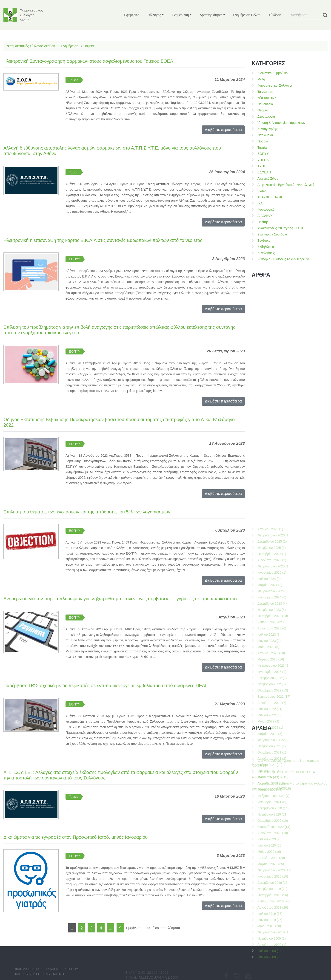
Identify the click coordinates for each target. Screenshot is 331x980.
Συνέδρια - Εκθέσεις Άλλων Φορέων (283, 259)
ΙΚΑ (260, 203)
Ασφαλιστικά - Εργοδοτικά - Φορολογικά (286, 185)
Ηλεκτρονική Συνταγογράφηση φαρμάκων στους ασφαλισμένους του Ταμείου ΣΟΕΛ (88, 61)
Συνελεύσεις (266, 253)
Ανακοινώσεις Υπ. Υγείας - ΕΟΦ (280, 228)
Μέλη (261, 79)
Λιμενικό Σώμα (268, 178)
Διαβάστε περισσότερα (223, 130)
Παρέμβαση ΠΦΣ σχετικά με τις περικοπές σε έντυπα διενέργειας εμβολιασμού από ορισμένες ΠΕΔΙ (105, 685)
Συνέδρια (264, 241)
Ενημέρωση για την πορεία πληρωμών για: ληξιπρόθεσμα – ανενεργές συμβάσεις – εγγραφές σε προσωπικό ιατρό (120, 599)
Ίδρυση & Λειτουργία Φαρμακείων (281, 123)
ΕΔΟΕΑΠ (264, 172)
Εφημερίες (132, 15)
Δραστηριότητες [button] (211, 15)
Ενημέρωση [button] (180, 15)
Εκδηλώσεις (266, 247)
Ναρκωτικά (265, 135)
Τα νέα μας (265, 92)
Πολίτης (263, 222)
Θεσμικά (263, 110)
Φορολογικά (266, 210)
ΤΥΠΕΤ (263, 166)
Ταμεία (89, 46)
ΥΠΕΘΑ (263, 160)
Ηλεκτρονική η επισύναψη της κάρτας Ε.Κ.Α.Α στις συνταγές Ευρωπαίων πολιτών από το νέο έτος (103, 240)
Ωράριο (263, 141)
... (110, 928)
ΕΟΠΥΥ (75, 259)
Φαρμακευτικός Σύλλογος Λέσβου (31, 46)
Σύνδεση (275, 15)
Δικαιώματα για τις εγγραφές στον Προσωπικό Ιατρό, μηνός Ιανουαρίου (76, 837)
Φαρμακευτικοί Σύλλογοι (275, 85)
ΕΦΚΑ (262, 191)
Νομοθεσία (265, 104)
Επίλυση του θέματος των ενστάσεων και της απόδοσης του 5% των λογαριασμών (87, 512)
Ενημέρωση (70, 46)
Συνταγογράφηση (270, 129)
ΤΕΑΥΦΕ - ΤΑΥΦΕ (270, 197)
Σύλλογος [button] (154, 15)
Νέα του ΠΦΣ (267, 98)
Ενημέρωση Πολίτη (247, 15)
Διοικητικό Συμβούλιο (273, 73)
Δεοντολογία (266, 116)
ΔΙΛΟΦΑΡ (265, 216)
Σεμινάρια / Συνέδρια (272, 234)
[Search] (306, 15)
